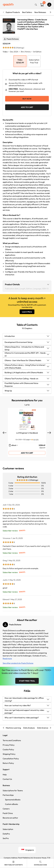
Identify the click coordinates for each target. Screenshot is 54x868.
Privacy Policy (9, 745)
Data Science (43, 728)
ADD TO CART (27, 107)
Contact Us (7, 779)
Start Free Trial (27, 681)
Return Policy (8, 763)
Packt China (8, 813)
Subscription (8, 829)
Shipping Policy (9, 754)
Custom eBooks (12, 804)
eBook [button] (14, 445)
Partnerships (8, 795)
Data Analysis (29, 728)
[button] (27, 336)
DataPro (6, 834)
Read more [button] (7, 658)
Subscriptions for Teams (13, 790)
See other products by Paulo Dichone (18, 663)
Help (5, 775)
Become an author (10, 818)
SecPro (6, 838)
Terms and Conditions (12, 740)
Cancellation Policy (11, 759)
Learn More (27, 312)
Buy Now (27, 99)
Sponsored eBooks (13, 800)
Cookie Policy (8, 749)
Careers (6, 809)
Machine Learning (13, 728)
